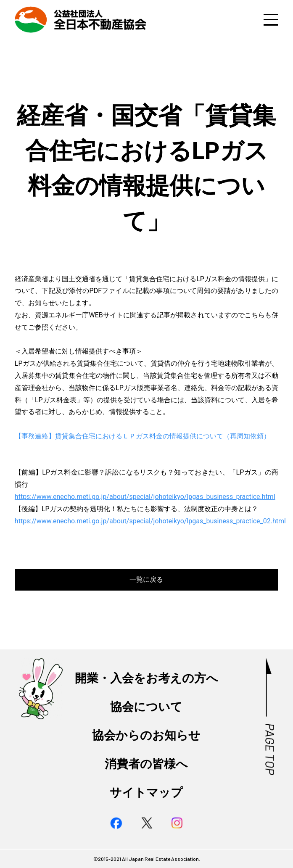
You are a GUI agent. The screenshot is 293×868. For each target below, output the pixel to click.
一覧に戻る (146, 579)
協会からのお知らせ (146, 735)
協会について (146, 707)
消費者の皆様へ (146, 764)
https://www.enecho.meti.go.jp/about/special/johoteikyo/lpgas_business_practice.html (145, 497)
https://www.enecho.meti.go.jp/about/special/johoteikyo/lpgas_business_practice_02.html (150, 521)
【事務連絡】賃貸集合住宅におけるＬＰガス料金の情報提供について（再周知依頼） (143, 436)
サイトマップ (146, 793)
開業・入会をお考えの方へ (146, 678)
